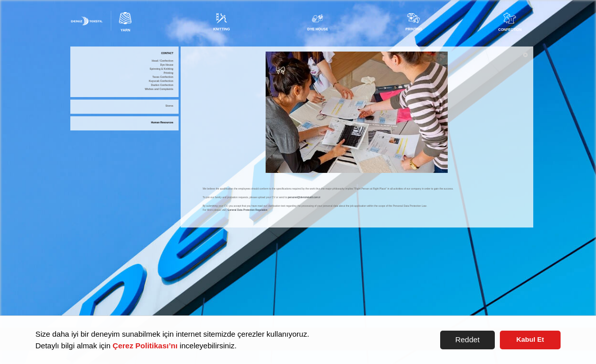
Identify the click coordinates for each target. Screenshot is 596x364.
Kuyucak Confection (161, 81)
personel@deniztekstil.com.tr (304, 197)
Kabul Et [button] (530, 339)
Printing (169, 73)
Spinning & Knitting (162, 69)
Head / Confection (163, 61)
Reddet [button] (467, 339)
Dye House (167, 65)
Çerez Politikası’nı (145, 346)
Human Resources (162, 123)
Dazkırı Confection (162, 85)
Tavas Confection (163, 77)
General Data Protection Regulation (248, 210)
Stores (169, 106)
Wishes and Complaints (159, 89)
